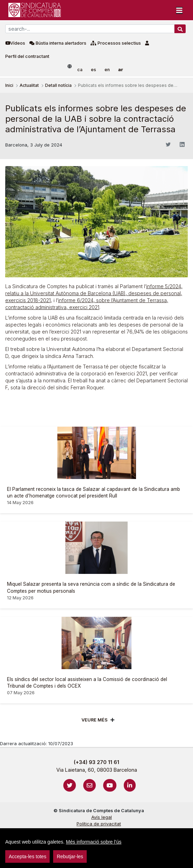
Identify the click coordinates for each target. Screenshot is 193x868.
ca (80, 70)
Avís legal (102, 817)
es (94, 70)
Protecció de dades (99, 837)
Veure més (95, 720)
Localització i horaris (99, 844)
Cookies (99, 830)
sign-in (14, 852)
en (107, 70)
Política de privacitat (99, 824)
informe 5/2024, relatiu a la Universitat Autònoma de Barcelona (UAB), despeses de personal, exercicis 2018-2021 (94, 293)
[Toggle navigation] (179, 10)
